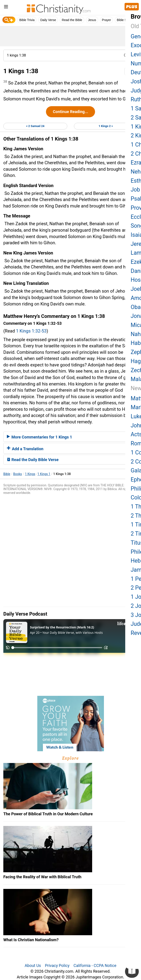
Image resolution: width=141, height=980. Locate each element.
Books (18, 474)
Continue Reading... (70, 112)
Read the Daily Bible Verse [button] (33, 460)
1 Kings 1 (44, 474)
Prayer (106, 20)
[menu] (6, 7)
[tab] (70, 437)
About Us (33, 965)
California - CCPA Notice (95, 965)
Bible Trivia (27, 20)
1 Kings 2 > (106, 126)
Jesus (92, 20)
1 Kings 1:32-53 (31, 331)
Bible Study (125, 20)
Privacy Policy (57, 965)
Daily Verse (48, 20)
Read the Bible (72, 20)
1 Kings (30, 474)
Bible (7, 474)
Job (135, 190)
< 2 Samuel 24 (35, 126)
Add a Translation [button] (25, 449)
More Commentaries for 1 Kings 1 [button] (40, 437)
